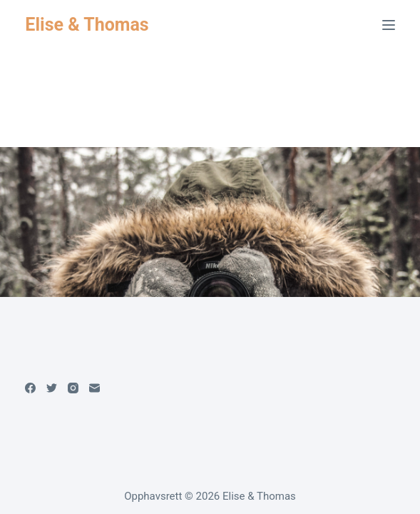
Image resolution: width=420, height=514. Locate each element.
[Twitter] (52, 388)
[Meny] (389, 25)
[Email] (94, 388)
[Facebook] (30, 388)
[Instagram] (73, 388)
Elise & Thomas (87, 25)
